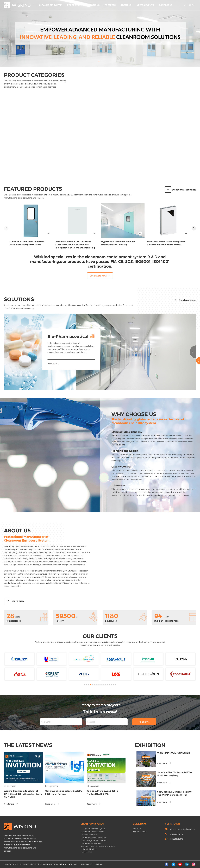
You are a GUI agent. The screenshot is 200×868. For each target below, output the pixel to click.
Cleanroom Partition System (93, 829)
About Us (126, 5)
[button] (99, 61)
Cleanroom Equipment (91, 843)
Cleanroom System (51, 5)
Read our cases (184, 300)
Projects (110, 5)
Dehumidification (88, 849)
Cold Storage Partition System (94, 840)
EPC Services (75, 5)
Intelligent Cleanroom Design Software (98, 846)
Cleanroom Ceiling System (92, 832)
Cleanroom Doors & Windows (94, 837)
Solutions (93, 5)
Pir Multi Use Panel (89, 835)
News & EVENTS (145, 5)
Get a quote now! (100, 276)
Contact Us (166, 5)
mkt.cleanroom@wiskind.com (183, 829)
